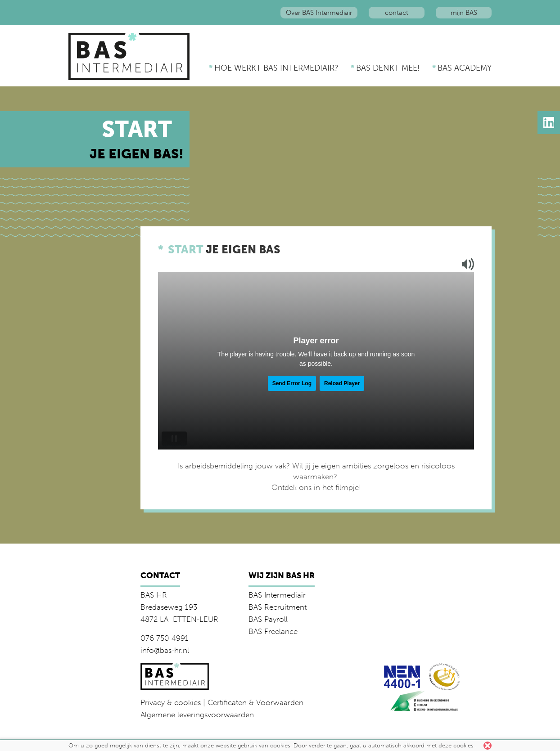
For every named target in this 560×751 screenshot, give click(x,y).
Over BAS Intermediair (319, 13)
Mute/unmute (465, 264)
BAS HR (154, 595)
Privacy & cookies (171, 702)
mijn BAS (464, 13)
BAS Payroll (268, 619)
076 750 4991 (165, 638)
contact (397, 13)
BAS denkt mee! (388, 68)
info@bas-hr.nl (165, 650)
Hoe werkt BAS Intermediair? (276, 68)
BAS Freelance (273, 631)
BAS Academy (465, 68)
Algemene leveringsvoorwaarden (197, 715)
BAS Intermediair (277, 595)
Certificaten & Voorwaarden (255, 702)
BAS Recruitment (278, 607)
